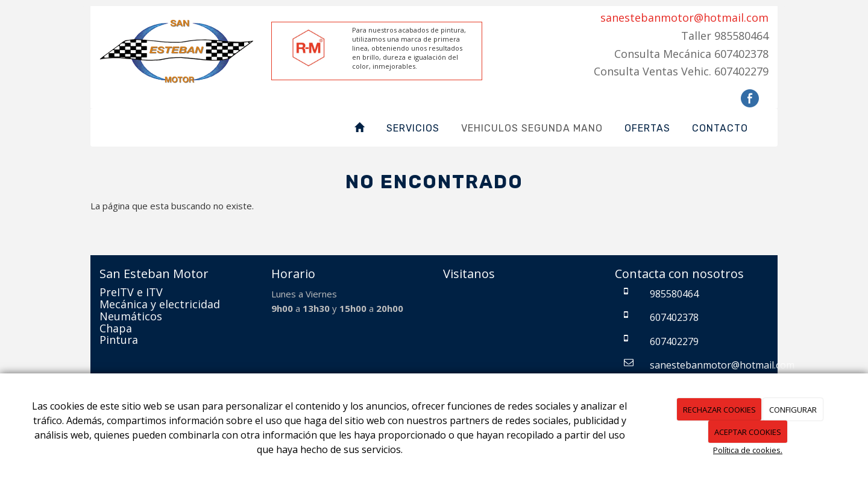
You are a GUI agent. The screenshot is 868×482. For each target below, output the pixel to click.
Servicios (413, 128)
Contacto (720, 128)
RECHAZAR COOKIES (719, 410)
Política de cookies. (748, 450)
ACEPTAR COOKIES (748, 432)
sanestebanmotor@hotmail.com (684, 17)
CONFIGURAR (793, 410)
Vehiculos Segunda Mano (532, 128)
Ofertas (647, 128)
